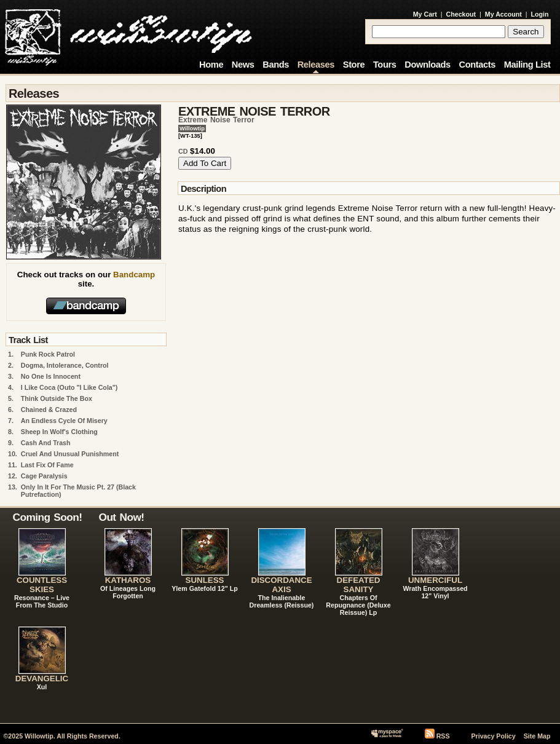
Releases (316, 65)
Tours (385, 65)
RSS (443, 736)
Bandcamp (134, 275)
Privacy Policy (493, 736)
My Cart (425, 14)
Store (354, 65)
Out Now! (122, 517)
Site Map (537, 736)
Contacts (477, 65)
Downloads (428, 65)
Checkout (461, 14)
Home (211, 65)
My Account (503, 14)
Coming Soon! (48, 517)
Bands (276, 65)
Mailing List (527, 65)
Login (540, 14)
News (243, 65)
